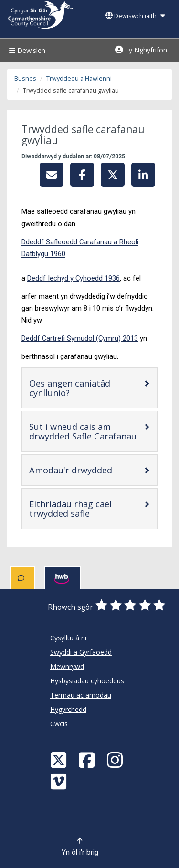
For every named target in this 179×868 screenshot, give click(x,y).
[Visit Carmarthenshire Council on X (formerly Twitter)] (60, 759)
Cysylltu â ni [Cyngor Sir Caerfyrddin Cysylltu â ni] (68, 638)
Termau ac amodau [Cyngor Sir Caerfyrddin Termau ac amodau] (81, 695)
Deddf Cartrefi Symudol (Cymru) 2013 (80, 338)
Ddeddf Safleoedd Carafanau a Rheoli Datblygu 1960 (80, 248)
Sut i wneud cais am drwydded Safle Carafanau (86, 431)
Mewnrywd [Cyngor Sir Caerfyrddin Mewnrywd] (67, 666)
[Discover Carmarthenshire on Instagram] (116, 759)
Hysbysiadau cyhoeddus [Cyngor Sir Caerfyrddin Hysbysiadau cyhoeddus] (87, 681)
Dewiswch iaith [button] (135, 16)
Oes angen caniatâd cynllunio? (80, 388)
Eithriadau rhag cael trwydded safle (86, 509)
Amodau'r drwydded (86, 470)
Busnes (25, 78)
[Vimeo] (60, 781)
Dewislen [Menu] (26, 50)
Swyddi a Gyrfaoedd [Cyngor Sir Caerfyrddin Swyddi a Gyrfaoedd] (81, 652)
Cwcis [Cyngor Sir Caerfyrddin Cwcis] (59, 724)
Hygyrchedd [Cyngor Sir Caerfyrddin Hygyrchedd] (68, 709)
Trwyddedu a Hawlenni (79, 78)
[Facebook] (88, 759)
